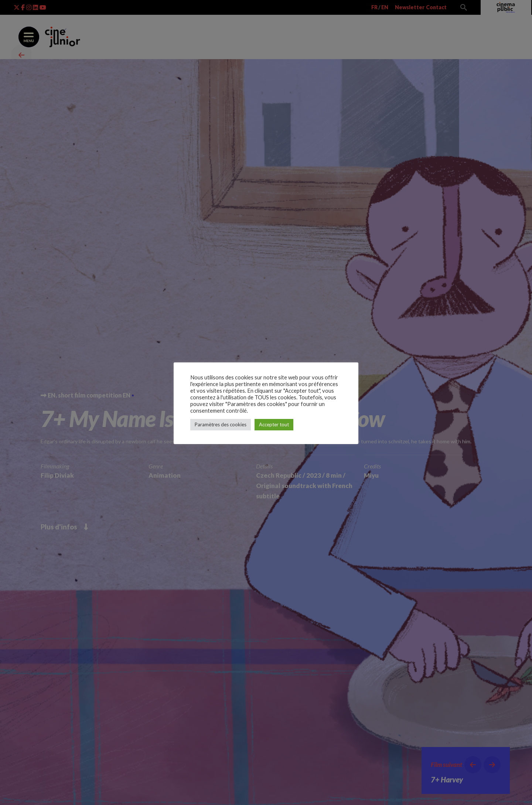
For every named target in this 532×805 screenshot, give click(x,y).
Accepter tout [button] (274, 424)
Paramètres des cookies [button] (221, 424)
